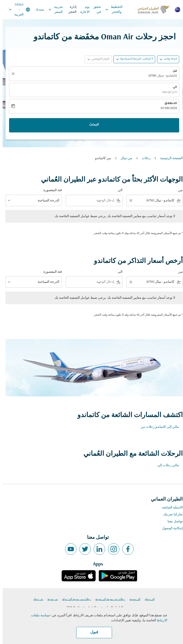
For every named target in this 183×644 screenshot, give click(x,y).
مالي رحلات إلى (165, 465)
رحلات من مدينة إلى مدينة (108, 599)
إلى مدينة (132, 599)
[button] (132, 59)
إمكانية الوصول (170, 528)
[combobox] (155, 201)
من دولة (36, 599)
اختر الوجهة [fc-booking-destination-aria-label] (167, 92)
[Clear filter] (128, 200)
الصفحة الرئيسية (169, 158)
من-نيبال (124, 158)
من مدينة (50, 599)
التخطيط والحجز (110, 10)
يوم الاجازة (82, 10)
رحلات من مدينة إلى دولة (74, 599)
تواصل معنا (173, 521)
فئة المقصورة (50, 190)
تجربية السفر (52, 10)
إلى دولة (147, 599)
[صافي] (10, 74)
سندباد (37, 10)
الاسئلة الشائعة (170, 508)
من (172, 71)
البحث (91, 125)
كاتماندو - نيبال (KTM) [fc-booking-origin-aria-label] (160, 76)
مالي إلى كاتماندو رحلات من (157, 427)
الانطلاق (168, 104)
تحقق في (95, 10)
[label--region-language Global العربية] (16, 10)
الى (172, 87)
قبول (92, 632)
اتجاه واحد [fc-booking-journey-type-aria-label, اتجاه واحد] (168, 59)
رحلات (144, 158)
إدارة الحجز (70, 10)
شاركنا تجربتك (170, 515)
